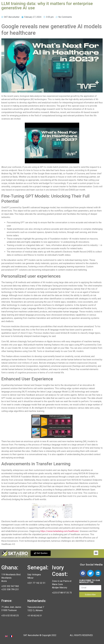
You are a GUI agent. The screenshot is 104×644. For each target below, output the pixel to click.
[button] (41, 553)
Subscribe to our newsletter (90, 581)
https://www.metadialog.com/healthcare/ (60, 531)
